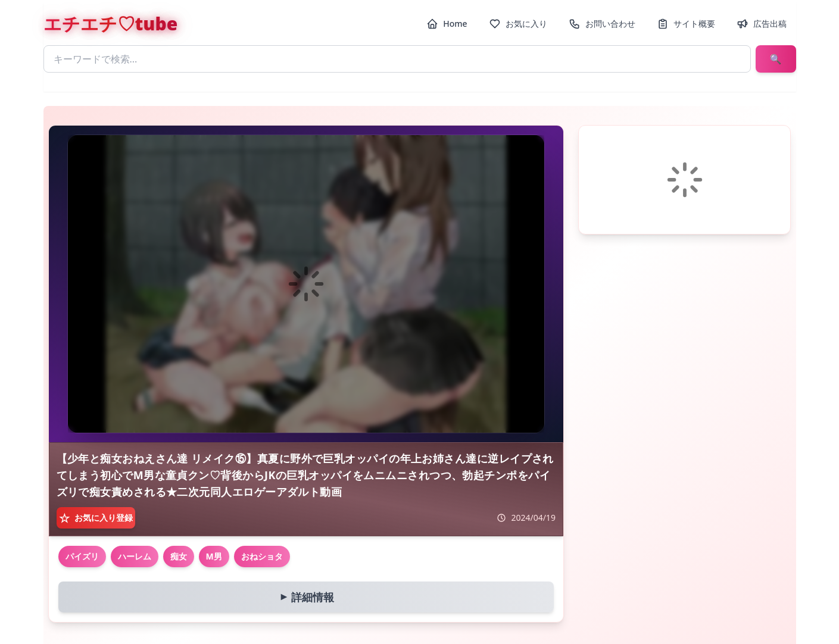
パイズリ (82, 556)
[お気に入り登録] (96, 518)
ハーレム (135, 556)
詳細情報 (304, 597)
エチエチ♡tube (111, 24)
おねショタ (262, 556)
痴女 (179, 556)
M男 (214, 556)
